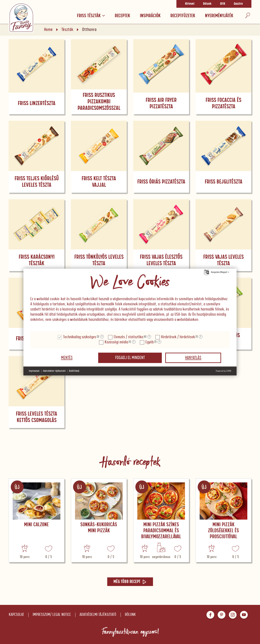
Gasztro (238, 4)
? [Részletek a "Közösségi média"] (134, 342)
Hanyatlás (193, 358)
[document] (130, 300)
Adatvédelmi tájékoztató (98, 615)
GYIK (223, 4)
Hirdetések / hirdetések (178, 337)
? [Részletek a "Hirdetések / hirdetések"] (201, 337)
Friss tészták (91, 16)
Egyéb (150, 342)
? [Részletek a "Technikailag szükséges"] (102, 337)
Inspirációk (150, 16)
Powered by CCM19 (223, 371)
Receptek (122, 16)
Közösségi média (116, 342)
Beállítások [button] (74, 371)
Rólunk (207, 4)
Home (48, 30)
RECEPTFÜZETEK (183, 16)
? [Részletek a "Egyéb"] (159, 342)
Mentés (67, 358)
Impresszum (34, 371)
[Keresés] (248, 16)
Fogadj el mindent (130, 358)
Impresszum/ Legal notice (52, 615)
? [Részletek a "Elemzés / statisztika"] (149, 337)
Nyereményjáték (219, 16)
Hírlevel (190, 4)
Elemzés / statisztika (128, 337)
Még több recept (130, 582)
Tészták (67, 30)
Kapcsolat (16, 615)
